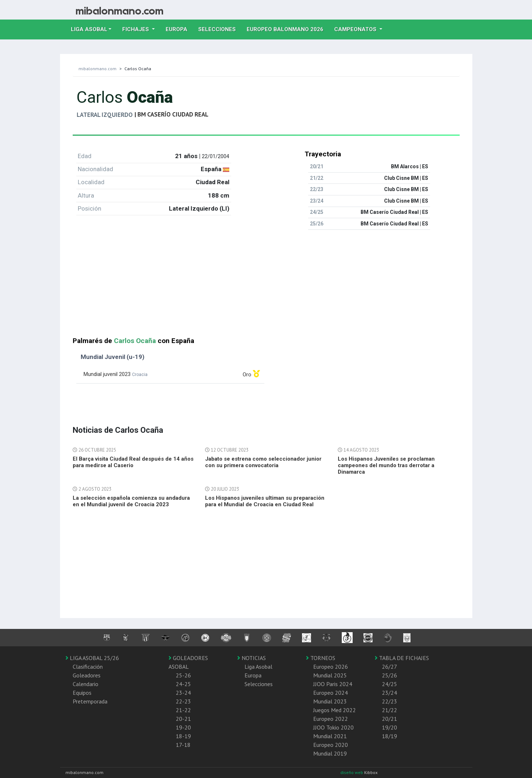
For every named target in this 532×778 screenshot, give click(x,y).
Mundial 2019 (330, 753)
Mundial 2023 (330, 701)
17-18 (183, 745)
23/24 (390, 693)
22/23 (390, 701)
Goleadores (87, 675)
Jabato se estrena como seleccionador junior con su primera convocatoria (263, 462)
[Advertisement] (266, 286)
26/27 (390, 667)
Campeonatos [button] (356, 29)
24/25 (390, 684)
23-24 (183, 693)
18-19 (183, 736)
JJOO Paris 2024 (333, 684)
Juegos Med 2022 (335, 710)
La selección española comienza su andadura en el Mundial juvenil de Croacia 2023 (131, 501)
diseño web (352, 772)
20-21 (183, 719)
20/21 (390, 719)
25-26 (183, 675)
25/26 (390, 675)
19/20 (390, 727)
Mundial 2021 (330, 736)
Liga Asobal (258, 667)
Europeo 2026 (331, 667)
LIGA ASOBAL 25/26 (92, 658)
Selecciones (220, 29)
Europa (179, 29)
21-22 (183, 710)
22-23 (183, 701)
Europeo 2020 (331, 745)
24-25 (183, 684)
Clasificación (88, 667)
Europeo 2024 (331, 693)
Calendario (86, 684)
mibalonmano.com (97, 69)
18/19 (390, 736)
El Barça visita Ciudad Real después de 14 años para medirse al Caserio (133, 462)
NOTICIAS (252, 658)
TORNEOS (321, 658)
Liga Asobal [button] (89, 29)
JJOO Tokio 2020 (333, 727)
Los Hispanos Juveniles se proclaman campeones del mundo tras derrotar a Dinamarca (386, 465)
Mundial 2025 (330, 675)
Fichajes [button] (136, 29)
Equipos (82, 693)
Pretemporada (90, 701)
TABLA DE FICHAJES (402, 658)
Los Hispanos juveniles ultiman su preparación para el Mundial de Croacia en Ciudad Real (265, 501)
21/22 (390, 710)
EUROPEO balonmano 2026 (288, 29)
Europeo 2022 (331, 719)
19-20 (183, 727)
